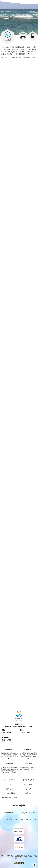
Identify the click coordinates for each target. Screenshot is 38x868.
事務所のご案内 (28, 780)
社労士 (10, 769)
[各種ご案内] (23, 36)
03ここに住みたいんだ (10, 818)
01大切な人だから (10, 811)
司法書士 (10, 755)
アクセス (10, 784)
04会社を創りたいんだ (28, 818)
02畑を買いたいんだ (28, 811)
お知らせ (10, 789)
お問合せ (28, 793)
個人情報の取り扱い (10, 798)
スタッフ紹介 (28, 784)
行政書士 (29, 755)
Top (4, 58)
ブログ (28, 789)
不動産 (29, 768)
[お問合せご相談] (33, 36)
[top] (34, 865)
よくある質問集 (10, 793)
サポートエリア (10, 780)
